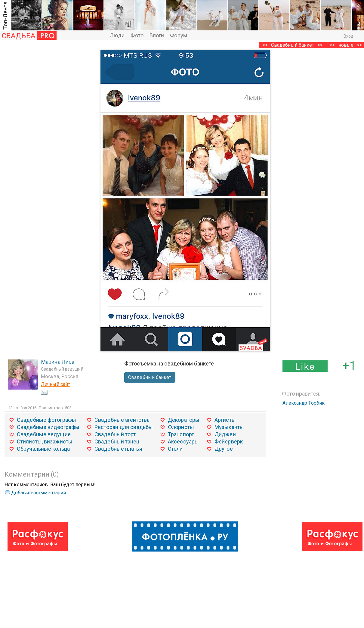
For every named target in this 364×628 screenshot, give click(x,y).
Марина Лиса (58, 362)
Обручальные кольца (43, 449)
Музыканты (229, 427)
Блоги (157, 35)
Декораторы (184, 420)
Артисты (225, 420)
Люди (117, 35)
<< (332, 45)
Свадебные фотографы (46, 420)
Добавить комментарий (39, 493)
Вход (349, 36)
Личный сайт (56, 384)
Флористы (181, 427)
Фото (137, 35)
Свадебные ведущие (44, 434)
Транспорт (181, 434)
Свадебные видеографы (48, 427)
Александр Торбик (304, 403)
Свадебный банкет (293, 45)
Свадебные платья (118, 449)
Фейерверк (229, 441)
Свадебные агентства (122, 420)
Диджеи (225, 434)
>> (320, 45)
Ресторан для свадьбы (124, 427)
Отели (175, 449)
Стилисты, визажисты (45, 441)
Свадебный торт (115, 434)
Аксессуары (183, 441)
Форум (179, 35)
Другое (224, 449)
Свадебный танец (117, 441)
